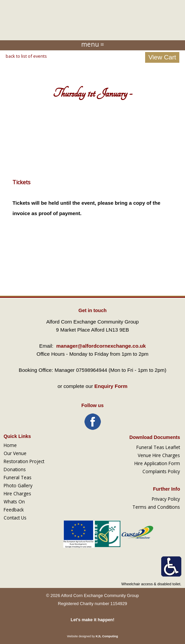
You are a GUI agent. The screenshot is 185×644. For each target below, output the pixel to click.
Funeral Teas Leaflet (158, 447)
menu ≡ (93, 44)
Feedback (14, 510)
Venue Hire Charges (159, 455)
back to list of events (26, 56)
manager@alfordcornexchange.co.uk (101, 346)
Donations (15, 469)
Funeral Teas (18, 477)
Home (10, 445)
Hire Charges (17, 493)
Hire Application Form (157, 463)
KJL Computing (107, 636)
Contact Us (15, 518)
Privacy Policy (166, 499)
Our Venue (15, 453)
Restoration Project (24, 461)
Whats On (14, 502)
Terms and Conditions (156, 507)
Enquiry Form (111, 386)
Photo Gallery (18, 485)
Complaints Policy (161, 471)
